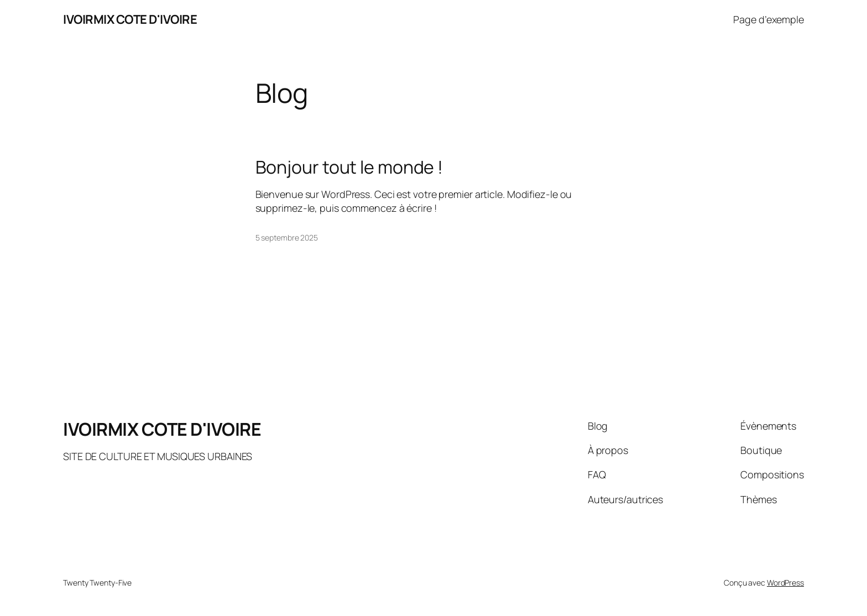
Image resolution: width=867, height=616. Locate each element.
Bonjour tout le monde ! (349, 167)
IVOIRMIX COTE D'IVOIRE (130, 19)
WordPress (785, 583)
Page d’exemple (769, 19)
